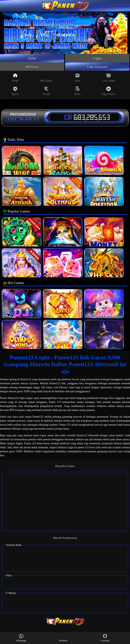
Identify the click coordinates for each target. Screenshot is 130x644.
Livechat (105, 638)
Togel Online (108, 91)
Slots (77, 78)
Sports (15, 91)
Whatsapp (21, 638)
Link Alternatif (97, 67)
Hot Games (46, 78)
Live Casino (109, 78)
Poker (77, 91)
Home (15, 78)
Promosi (63, 638)
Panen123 (26, 380)
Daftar (32, 58)
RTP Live (32, 67)
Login (97, 58)
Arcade (46, 91)
